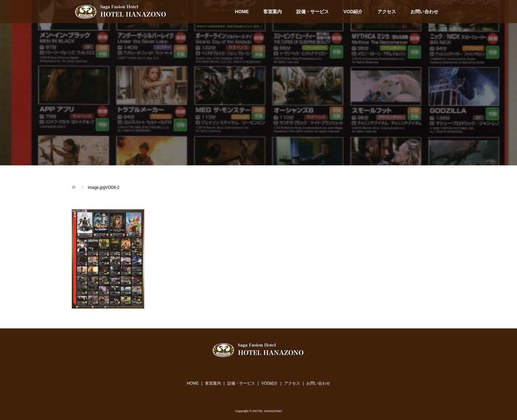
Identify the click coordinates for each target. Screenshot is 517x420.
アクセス (387, 12)
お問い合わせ (424, 12)
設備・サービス (313, 12)
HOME (242, 12)
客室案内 (273, 12)
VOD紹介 (353, 12)
